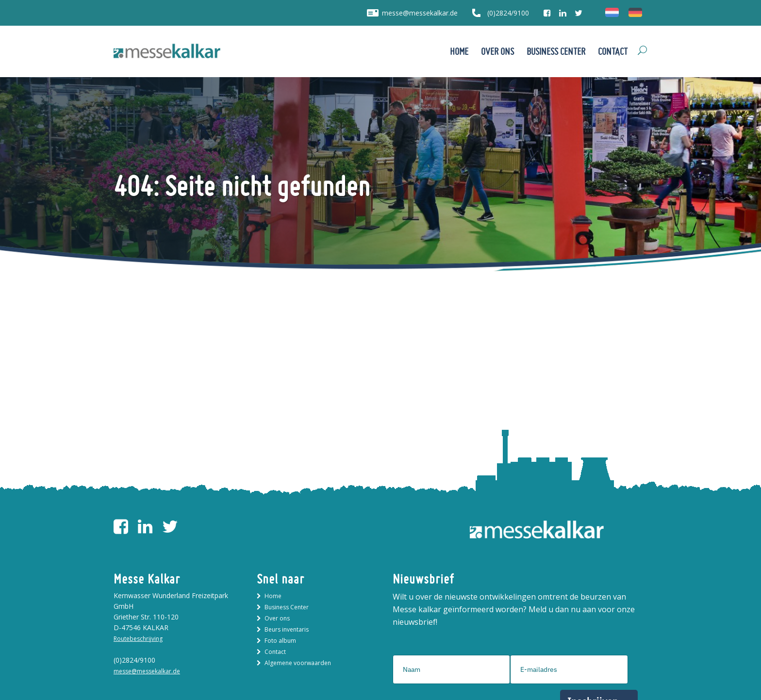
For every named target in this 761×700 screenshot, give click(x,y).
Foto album (280, 641)
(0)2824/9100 (508, 13)
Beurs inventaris (287, 629)
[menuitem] (612, 13)
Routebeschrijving (138, 639)
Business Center (287, 607)
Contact (275, 652)
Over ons (277, 618)
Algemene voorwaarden (298, 663)
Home (273, 596)
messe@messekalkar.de (420, 13)
